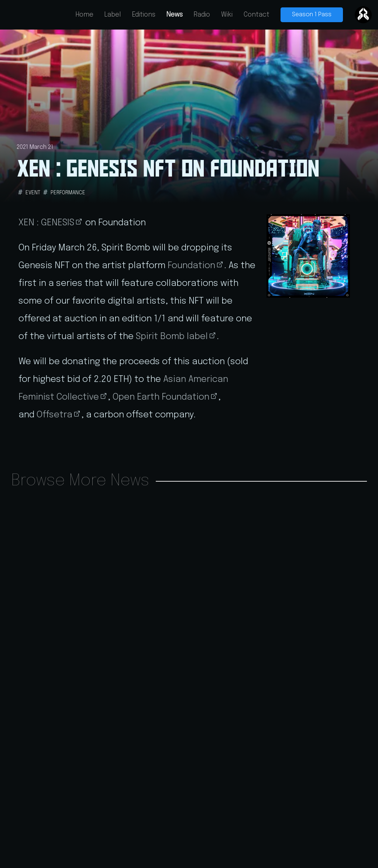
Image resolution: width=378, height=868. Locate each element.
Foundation (191, 266)
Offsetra (54, 415)
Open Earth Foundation (161, 397)
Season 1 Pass (312, 15)
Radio (202, 15)
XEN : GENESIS (46, 223)
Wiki (227, 15)
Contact (257, 15)
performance (68, 193)
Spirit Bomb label (172, 337)
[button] (308, 256)
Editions (144, 15)
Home (85, 15)
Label (113, 15)
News (175, 15)
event (33, 193)
